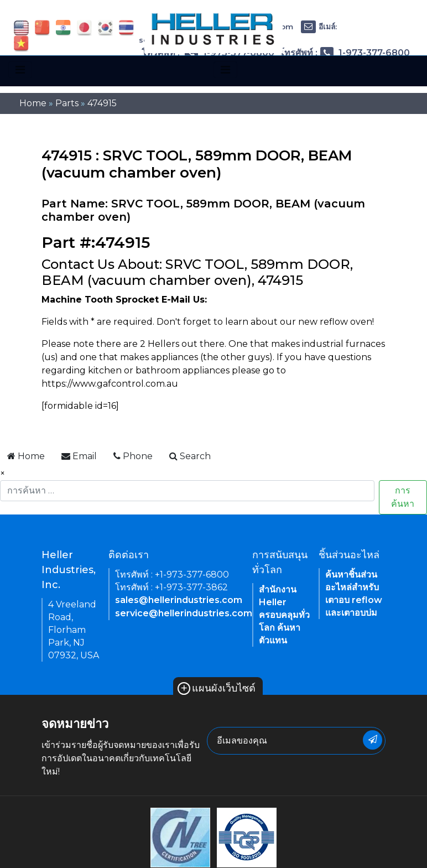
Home (33, 103)
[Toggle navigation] (20, 70)
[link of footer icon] (180, 837)
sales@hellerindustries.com (179, 600)
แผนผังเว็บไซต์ (217, 688)
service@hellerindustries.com (184, 613)
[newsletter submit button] (373, 740)
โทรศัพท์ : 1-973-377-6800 (345, 53)
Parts (67, 103)
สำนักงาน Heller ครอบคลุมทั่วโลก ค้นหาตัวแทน (284, 615)
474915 (102, 103)
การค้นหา (403, 497)
